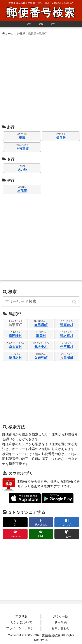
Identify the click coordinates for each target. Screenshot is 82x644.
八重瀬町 (67, 358)
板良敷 (61, 138)
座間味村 (15, 336)
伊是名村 (15, 358)
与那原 (22, 191)
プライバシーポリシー (21, 628)
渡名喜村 (67, 336)
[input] (41, 302)
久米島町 (41, 358)
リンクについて (21, 622)
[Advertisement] (41, 80)
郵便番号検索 (41, 13)
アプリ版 (21, 616)
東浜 (22, 138)
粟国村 (41, 336)
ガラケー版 (61, 616)
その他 (22, 170)
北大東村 (41, 347)
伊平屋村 (67, 347)
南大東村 (15, 347)
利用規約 (61, 622)
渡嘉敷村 (67, 325)
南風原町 (41, 325)
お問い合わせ (61, 628)
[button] (75, 302)
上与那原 (22, 149)
